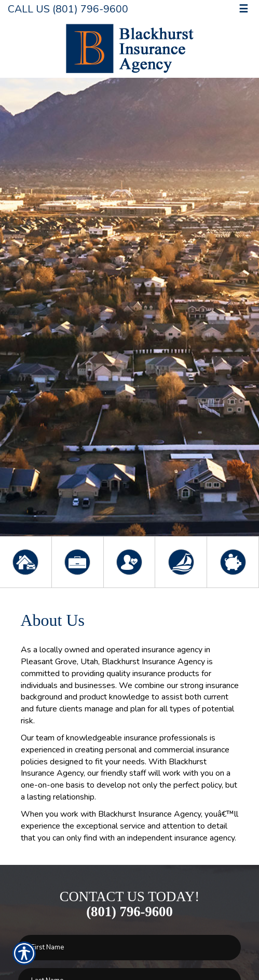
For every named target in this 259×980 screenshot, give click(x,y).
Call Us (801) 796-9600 (68, 9)
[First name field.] (129, 948)
